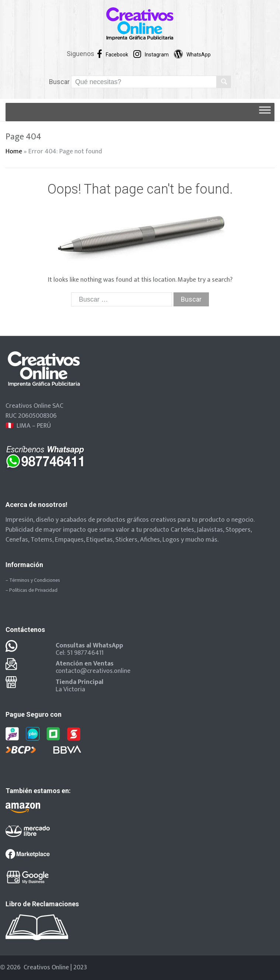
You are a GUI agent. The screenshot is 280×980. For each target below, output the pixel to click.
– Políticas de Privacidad (31, 590)
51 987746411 (85, 653)
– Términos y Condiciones (33, 580)
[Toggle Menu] (265, 112)
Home (14, 152)
